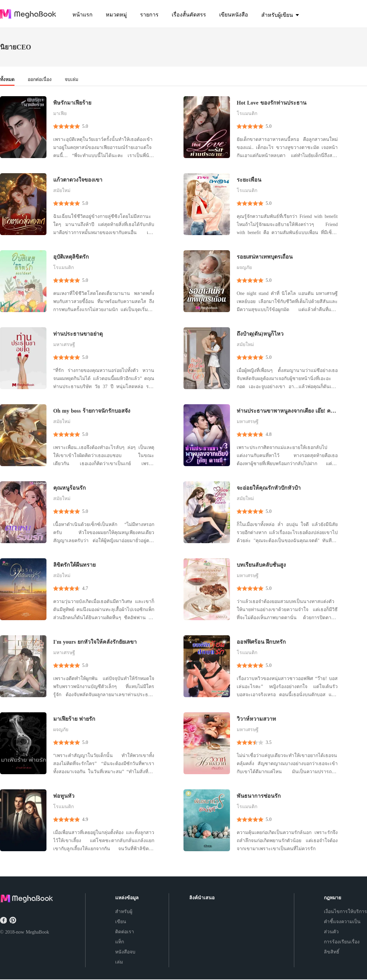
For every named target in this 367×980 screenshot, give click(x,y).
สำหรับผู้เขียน (124, 917)
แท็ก (120, 942)
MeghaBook (37, 932)
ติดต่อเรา (125, 932)
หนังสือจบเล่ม (125, 957)
